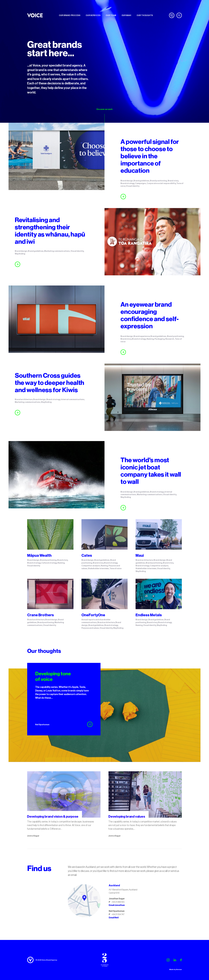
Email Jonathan (117, 905)
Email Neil (114, 918)
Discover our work (104, 109)
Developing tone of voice (53, 676)
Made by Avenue (176, 969)
